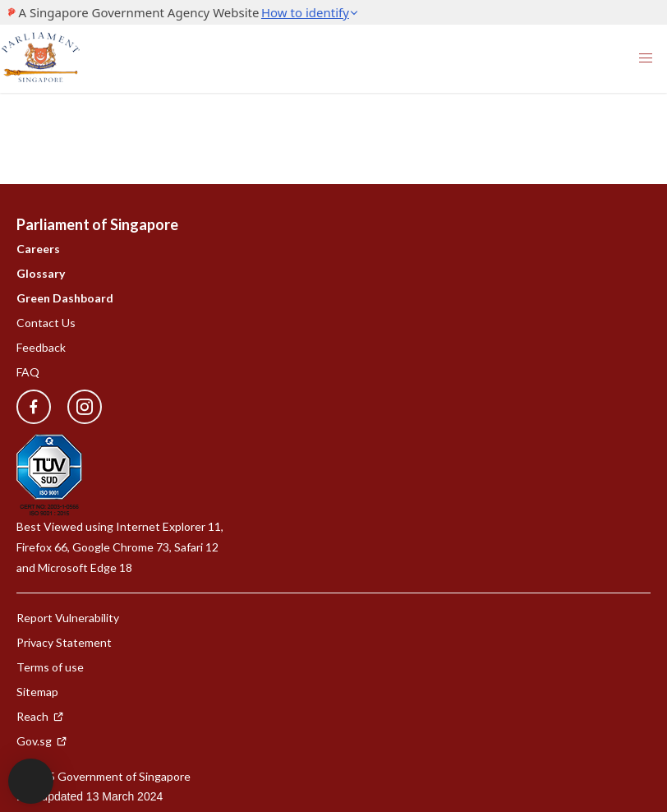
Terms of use (50, 667)
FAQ (28, 372)
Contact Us (46, 323)
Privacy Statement (64, 642)
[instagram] (76, 407)
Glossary (41, 273)
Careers (38, 249)
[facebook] (34, 407)
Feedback (41, 347)
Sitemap (37, 692)
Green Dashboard (65, 298)
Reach (40, 716)
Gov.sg (42, 741)
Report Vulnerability (68, 618)
